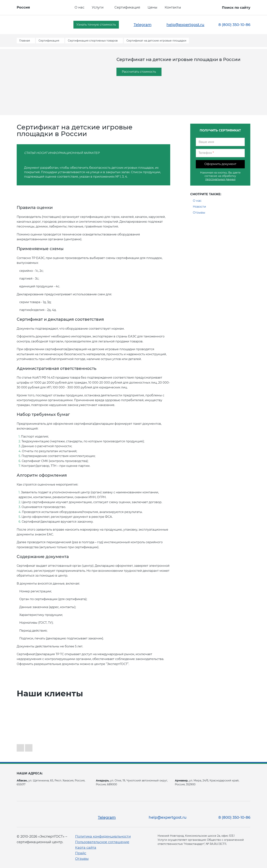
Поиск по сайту (236, 8)
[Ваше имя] (220, 142)
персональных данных (220, 179)
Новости (199, 207)
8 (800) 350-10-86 (234, 25)
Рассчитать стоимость (139, 72)
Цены (152, 7)
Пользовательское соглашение (102, 842)
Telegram (143, 25)
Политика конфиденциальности (103, 836)
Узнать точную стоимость (96, 25)
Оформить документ (220, 164)
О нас (79, 7)
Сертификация (127, 7)
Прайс (81, 853)
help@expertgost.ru (185, 25)
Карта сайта (86, 848)
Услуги (98, 7)
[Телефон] (220, 153)
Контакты (173, 7)
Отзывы (199, 213)
